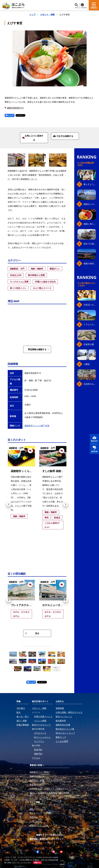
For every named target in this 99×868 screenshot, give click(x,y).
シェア (10, 115)
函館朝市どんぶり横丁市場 (37, 426)
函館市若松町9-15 (15, 108)
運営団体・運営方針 (39, 839)
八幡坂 (87, 364)
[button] (9, 504)
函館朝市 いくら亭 (21, 471)
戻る (32, 633)
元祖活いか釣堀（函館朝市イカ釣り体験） (90, 305)
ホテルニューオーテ (54, 605)
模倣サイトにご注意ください (49, 835)
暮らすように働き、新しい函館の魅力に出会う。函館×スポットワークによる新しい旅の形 (90, 184)
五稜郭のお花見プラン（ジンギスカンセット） (90, 384)
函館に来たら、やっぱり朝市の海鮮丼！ (90, 224)
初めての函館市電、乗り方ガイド (90, 244)
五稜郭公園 (89, 344)
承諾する (37, 863)
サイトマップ (57, 839)
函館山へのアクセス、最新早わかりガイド (90, 204)
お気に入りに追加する (33, 138)
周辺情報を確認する (38, 349)
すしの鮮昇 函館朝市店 (55, 471)
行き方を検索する (63, 136)
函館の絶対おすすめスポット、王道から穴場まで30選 (90, 264)
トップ (32, 15)
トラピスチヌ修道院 (90, 325)
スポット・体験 (47, 15)
